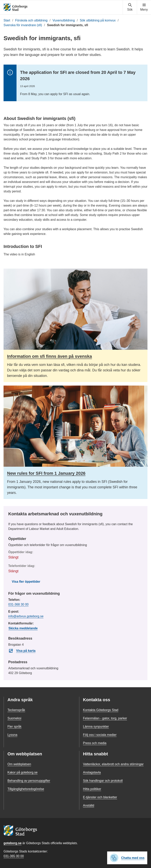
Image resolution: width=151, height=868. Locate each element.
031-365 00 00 (14, 856)
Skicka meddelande (23, 628)
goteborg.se (13, 843)
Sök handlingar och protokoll (103, 781)
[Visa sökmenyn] (130, 7)
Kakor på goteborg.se (23, 772)
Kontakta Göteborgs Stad (101, 710)
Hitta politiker (92, 789)
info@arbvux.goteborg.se (26, 616)
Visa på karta (22, 651)
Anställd (89, 805)
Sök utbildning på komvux (98, 20)
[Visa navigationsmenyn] (144, 7)
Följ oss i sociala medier (100, 735)
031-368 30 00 (18, 604)
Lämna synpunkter (96, 727)
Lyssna (12, 735)
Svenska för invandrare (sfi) (23, 25)
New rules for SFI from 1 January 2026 (46, 473)
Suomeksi (14, 718)
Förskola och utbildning (31, 20)
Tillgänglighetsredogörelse (26, 789)
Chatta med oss (127, 858)
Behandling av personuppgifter (29, 781)
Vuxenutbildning (64, 20)
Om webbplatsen (19, 764)
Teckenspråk (16, 710)
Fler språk (14, 727)
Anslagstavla (92, 772)
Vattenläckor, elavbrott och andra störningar (113, 764)
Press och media (95, 743)
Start (7, 20)
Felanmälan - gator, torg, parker (105, 718)
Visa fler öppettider (26, 582)
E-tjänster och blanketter (100, 797)
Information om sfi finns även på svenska (50, 356)
